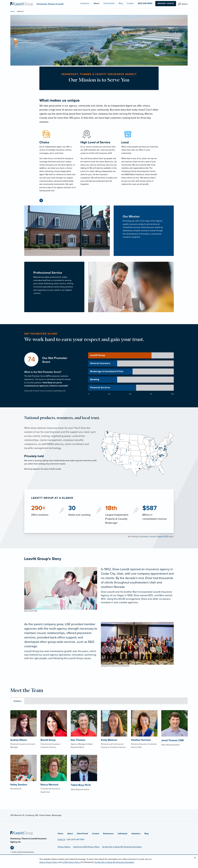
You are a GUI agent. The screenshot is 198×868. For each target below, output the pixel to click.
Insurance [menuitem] (85, 3)
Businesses (108, 834)
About (70, 834)
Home (13, 11)
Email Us (61, 840)
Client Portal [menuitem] (109, 3)
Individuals (123, 834)
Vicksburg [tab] (17, 701)
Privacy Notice (64, 847)
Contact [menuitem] (130, 3)
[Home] (22, 833)
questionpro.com (60, 391)
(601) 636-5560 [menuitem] (145, 3)
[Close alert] (195, 858)
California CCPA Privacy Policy (86, 847)
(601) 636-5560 (78, 840)
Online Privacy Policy (49, 862)
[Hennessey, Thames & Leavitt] (22, 4)
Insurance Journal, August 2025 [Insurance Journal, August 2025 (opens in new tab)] (154, 537)
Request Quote (166, 3)
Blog (147, 834)
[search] (183, 4)
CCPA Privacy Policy (71, 862)
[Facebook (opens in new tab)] (42, 201)
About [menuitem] (96, 3)
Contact (96, 834)
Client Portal (82, 834)
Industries (136, 834)
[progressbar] (131, 355)
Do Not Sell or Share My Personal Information (122, 847)
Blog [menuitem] (121, 3)
